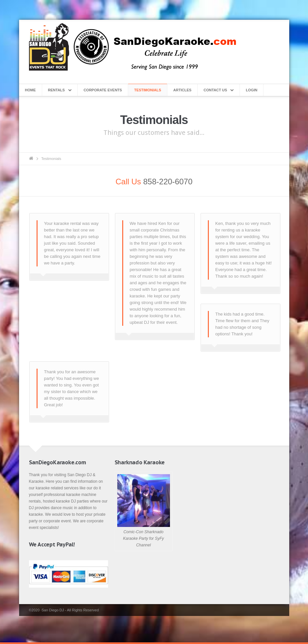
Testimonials (148, 90)
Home (30, 90)
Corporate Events (103, 90)
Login (252, 90)
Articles (182, 90)
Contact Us (215, 90)
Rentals (56, 90)
